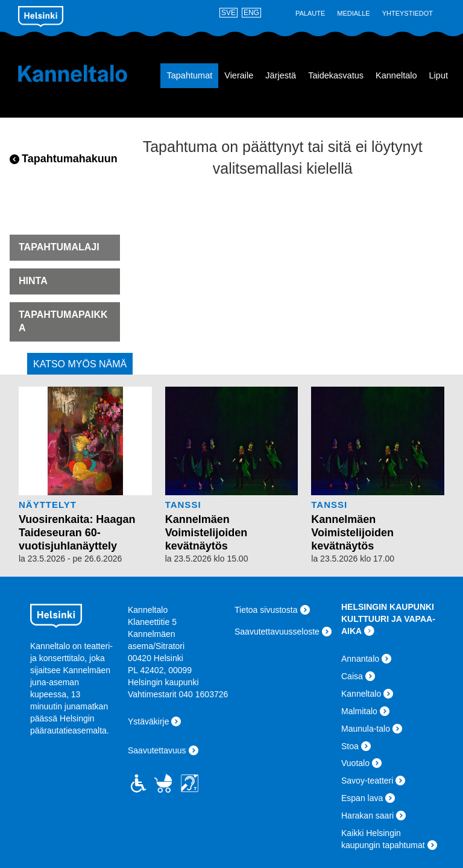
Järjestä (281, 75)
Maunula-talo (366, 729)
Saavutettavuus (157, 750)
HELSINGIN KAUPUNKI (388, 607)
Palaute (310, 13)
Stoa (350, 746)
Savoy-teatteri (367, 781)
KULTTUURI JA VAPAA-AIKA (388, 625)
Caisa (352, 676)
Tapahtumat (189, 75)
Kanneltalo (73, 74)
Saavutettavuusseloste (277, 632)
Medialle (353, 13)
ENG (251, 13)
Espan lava (362, 798)
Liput (439, 75)
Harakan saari (367, 816)
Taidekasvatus (336, 75)
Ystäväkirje (148, 721)
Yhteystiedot (408, 13)
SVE (228, 13)
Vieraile (239, 75)
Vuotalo (355, 763)
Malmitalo (359, 711)
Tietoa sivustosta (266, 610)
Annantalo (360, 659)
